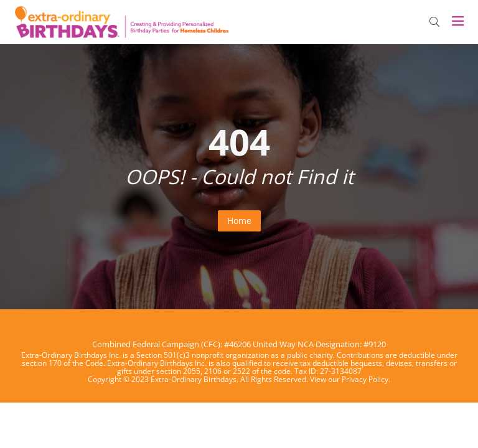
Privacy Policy (365, 379)
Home (239, 221)
